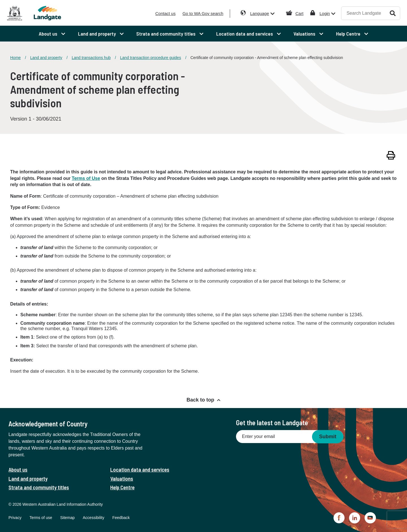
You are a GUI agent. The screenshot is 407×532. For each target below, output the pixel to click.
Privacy (15, 518)
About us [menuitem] (49, 34)
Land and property (46, 58)
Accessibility (94, 518)
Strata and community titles (39, 487)
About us (18, 469)
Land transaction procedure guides (151, 58)
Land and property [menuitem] (98, 34)
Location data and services (140, 469)
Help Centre (122, 487)
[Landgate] (56, 13)
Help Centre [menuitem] (349, 34)
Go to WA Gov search (203, 13)
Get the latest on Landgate (272, 423)
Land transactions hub (91, 58)
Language (260, 13)
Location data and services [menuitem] (245, 34)
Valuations (122, 478)
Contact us (165, 13)
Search (393, 13)
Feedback (121, 518)
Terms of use (41, 518)
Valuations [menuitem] (305, 34)
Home (15, 58)
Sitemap (67, 518)
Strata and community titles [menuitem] (166, 34)
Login (325, 13)
